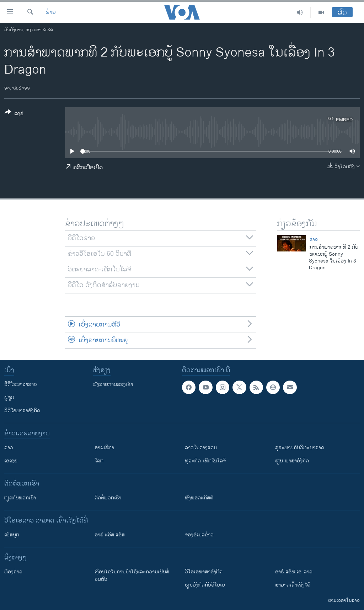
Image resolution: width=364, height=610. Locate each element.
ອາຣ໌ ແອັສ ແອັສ (110, 535)
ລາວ (9, 448)
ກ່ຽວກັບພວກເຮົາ (20, 498)
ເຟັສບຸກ (12, 535)
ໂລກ (99, 461)
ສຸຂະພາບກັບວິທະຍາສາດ (300, 448)
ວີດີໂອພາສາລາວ (21, 384)
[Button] (14, 114)
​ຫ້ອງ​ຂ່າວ (13, 572)
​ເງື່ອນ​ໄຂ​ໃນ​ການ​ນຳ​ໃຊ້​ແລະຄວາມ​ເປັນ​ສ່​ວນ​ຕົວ (132, 575)
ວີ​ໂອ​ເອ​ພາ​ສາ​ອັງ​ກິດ (204, 572)
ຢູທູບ (9, 397)
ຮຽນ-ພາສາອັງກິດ (292, 461)
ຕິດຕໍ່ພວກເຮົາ (108, 498)
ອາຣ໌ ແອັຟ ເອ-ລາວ (294, 572)
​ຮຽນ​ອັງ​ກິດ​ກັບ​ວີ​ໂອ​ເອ (205, 585)
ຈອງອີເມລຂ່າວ (199, 535)
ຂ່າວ (51, 12)
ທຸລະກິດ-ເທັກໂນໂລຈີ (205, 461)
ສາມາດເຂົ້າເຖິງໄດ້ (293, 585)
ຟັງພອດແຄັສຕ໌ (199, 498)
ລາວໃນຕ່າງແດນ (201, 448)
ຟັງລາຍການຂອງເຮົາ (113, 384)
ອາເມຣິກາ (104, 448)
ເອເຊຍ (11, 461)
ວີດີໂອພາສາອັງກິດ (22, 411)
